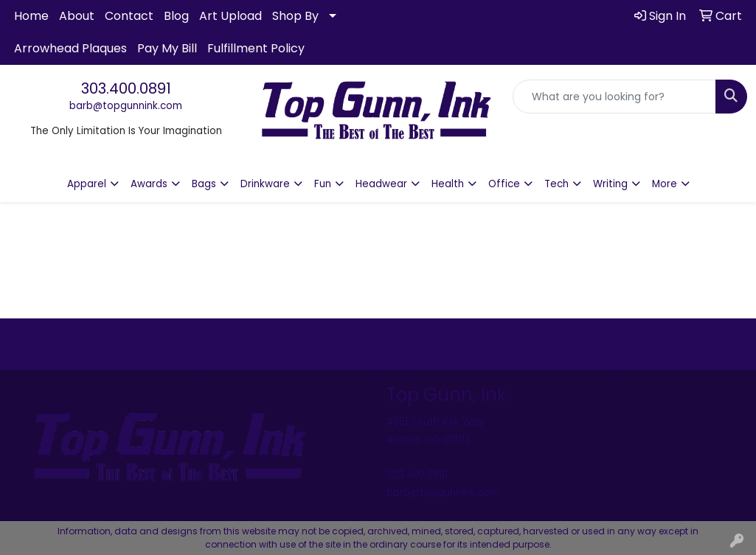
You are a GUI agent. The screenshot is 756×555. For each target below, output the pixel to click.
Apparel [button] (87, 184)
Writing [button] (610, 184)
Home (31, 16)
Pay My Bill (167, 48)
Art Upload (230, 16)
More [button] (665, 184)
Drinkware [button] (265, 184)
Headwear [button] (381, 184)
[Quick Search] (614, 97)
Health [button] (448, 184)
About (77, 16)
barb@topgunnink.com (126, 106)
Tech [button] (556, 184)
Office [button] (504, 184)
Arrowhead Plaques (70, 48)
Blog (176, 16)
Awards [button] (149, 184)
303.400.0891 (126, 88)
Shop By (295, 16)
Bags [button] (204, 184)
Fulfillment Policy (256, 48)
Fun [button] (323, 184)
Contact (129, 16)
